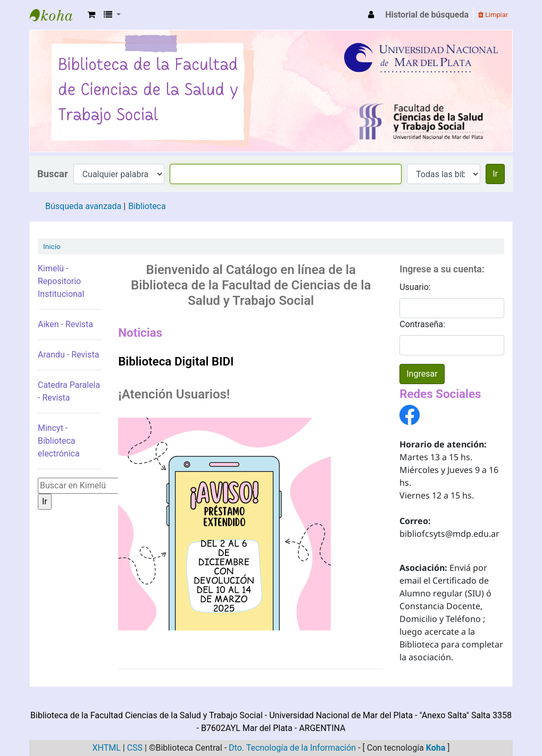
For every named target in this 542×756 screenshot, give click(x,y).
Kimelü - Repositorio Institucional (61, 281)
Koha (436, 748)
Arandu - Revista (68, 355)
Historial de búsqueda (427, 15)
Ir (495, 174)
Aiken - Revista (65, 324)
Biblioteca (147, 206)
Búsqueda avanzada (83, 206)
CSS (135, 748)
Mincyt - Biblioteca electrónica (59, 441)
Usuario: (415, 287)
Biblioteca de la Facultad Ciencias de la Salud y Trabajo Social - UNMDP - (56, 15)
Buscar (53, 174)
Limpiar (493, 15)
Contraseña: (422, 324)
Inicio (52, 246)
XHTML (106, 748)
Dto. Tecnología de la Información (292, 748)
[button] (91, 15)
